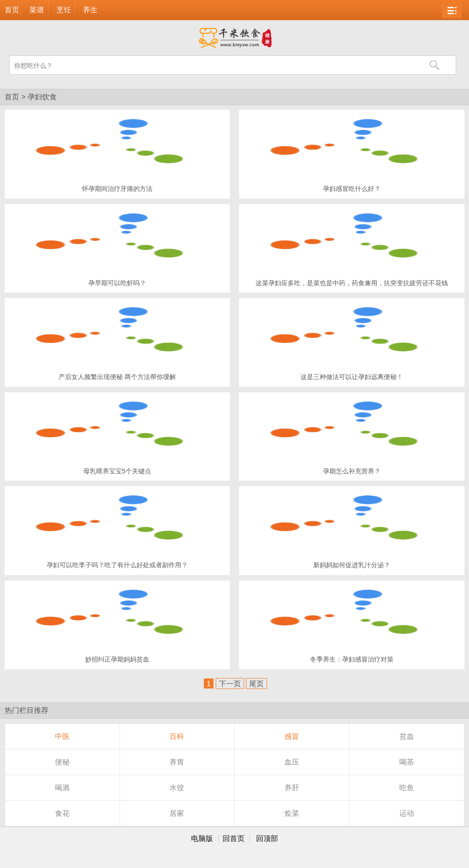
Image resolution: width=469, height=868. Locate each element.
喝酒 (62, 788)
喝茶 (407, 762)
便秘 (62, 762)
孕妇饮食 (42, 97)
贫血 (407, 736)
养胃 (177, 762)
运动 (407, 813)
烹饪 (64, 10)
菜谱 (37, 10)
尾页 (256, 684)
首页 (12, 10)
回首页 (234, 838)
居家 (177, 813)
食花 (62, 813)
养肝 (292, 788)
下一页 (230, 684)
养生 (90, 10)
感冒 (292, 736)
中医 (62, 736)
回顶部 (267, 838)
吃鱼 (407, 788)
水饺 (177, 788)
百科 (177, 736)
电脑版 (202, 838)
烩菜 (292, 813)
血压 (292, 762)
